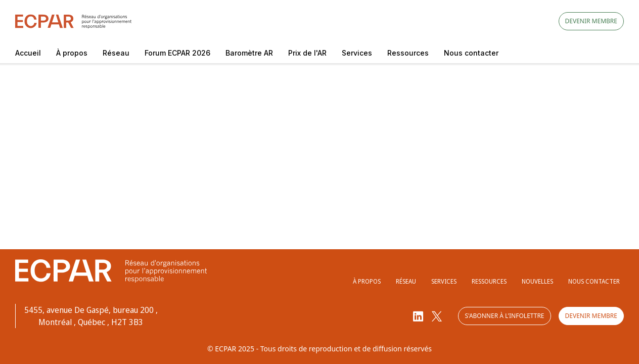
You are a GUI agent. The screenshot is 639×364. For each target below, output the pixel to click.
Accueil (28, 53)
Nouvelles (537, 281)
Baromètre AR (249, 53)
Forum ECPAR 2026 (177, 53)
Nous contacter (471, 53)
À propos (72, 53)
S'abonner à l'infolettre (504, 316)
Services (357, 53)
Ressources (408, 53)
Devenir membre (591, 21)
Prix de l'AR (307, 53)
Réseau (116, 53)
